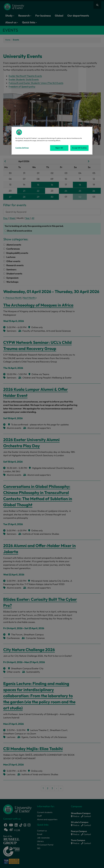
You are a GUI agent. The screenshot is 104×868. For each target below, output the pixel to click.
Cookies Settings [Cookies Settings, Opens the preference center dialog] (22, 148)
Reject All (59, 148)
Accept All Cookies (79, 148)
